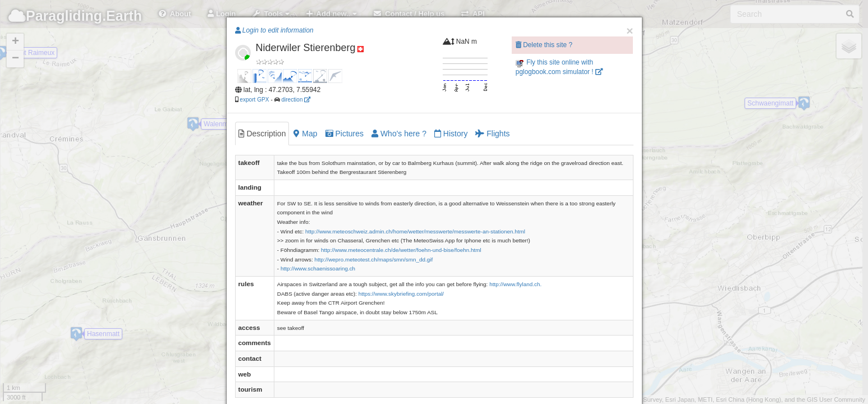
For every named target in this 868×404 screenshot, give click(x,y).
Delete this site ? (544, 45)
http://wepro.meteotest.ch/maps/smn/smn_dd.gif (373, 260)
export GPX (254, 100)
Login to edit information (274, 30)
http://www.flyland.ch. (515, 284)
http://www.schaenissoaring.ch (318, 268)
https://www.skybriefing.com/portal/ (401, 294)
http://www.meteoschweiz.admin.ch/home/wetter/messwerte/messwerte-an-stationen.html (415, 231)
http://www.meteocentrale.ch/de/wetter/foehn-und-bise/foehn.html (401, 250)
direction (296, 100)
